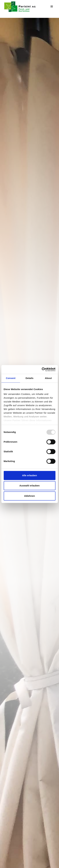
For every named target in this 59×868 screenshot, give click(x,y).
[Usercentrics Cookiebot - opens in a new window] (42, 369)
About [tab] (48, 378)
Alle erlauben (29, 475)
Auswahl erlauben (29, 486)
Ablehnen (29, 496)
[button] (52, 7)
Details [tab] (30, 378)
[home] (24, 7)
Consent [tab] (11, 378)
